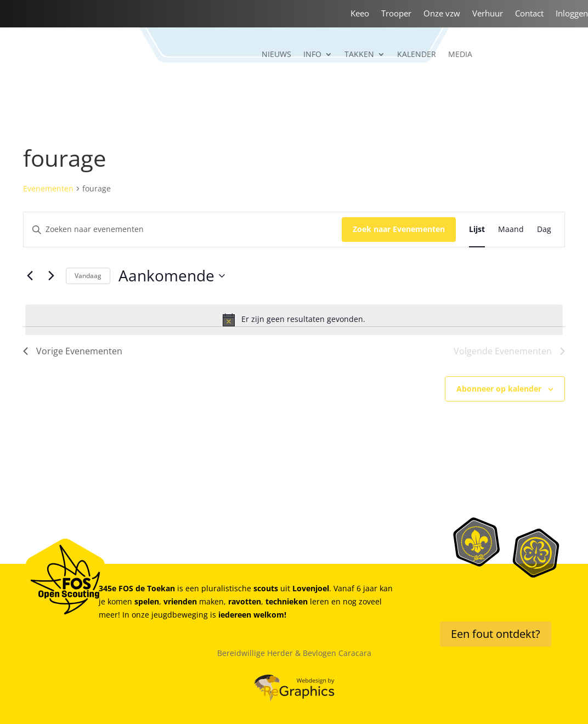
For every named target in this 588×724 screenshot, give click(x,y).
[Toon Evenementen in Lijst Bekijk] (477, 230)
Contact (529, 14)
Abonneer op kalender (499, 389)
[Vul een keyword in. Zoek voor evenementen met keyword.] (183, 230)
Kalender (417, 55)
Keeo (360, 14)
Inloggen (572, 14)
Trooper (396, 14)
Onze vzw (442, 14)
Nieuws (276, 55)
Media (460, 55)
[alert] (294, 320)
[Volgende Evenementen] (51, 276)
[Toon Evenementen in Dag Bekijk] (544, 230)
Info (312, 55)
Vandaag (88, 276)
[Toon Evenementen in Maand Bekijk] (511, 230)
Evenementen (48, 188)
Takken (359, 55)
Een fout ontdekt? (496, 634)
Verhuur (488, 14)
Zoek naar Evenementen (399, 229)
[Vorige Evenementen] (30, 276)
